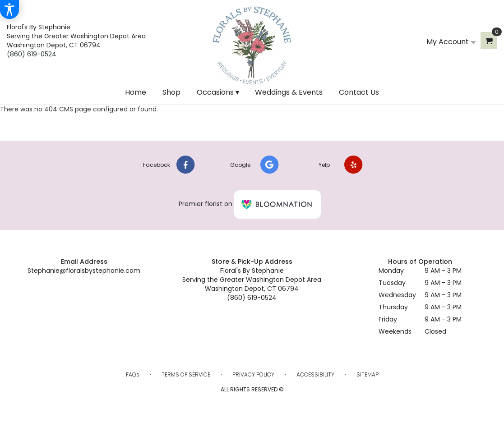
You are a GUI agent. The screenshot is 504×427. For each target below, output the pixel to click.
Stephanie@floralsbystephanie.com (84, 271)
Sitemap (368, 374)
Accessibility (315, 374)
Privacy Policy (253, 374)
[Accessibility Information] (9, 9)
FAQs (133, 374)
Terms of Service (186, 374)
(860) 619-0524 (32, 54)
